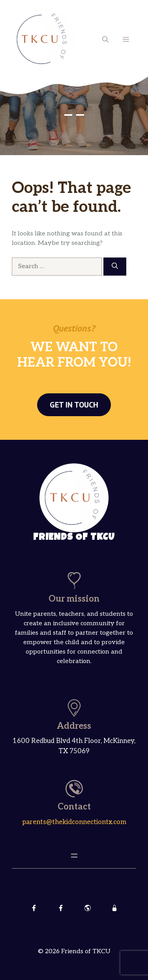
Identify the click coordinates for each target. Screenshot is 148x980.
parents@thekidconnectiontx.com (74, 822)
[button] (105, 39)
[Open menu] (74, 856)
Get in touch (74, 405)
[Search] (115, 267)
